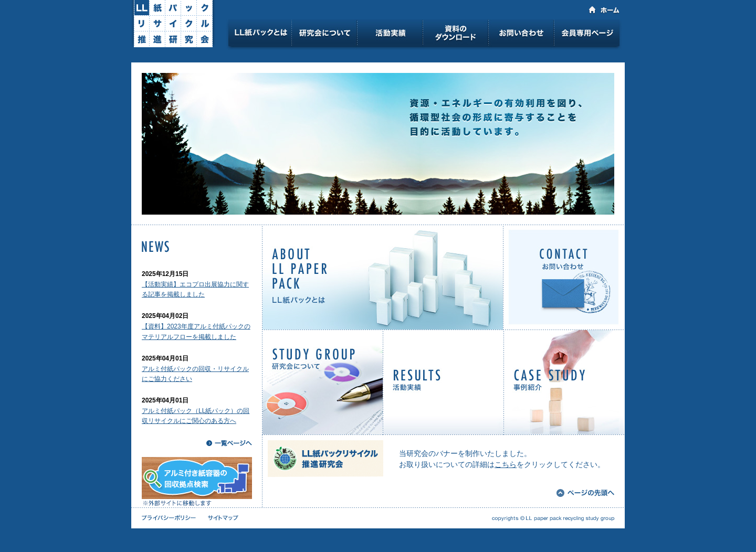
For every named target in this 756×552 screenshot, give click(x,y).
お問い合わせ (521, 35)
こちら (506, 464)
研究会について (324, 35)
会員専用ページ (588, 35)
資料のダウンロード (455, 35)
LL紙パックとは (260, 35)
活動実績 (390, 35)
